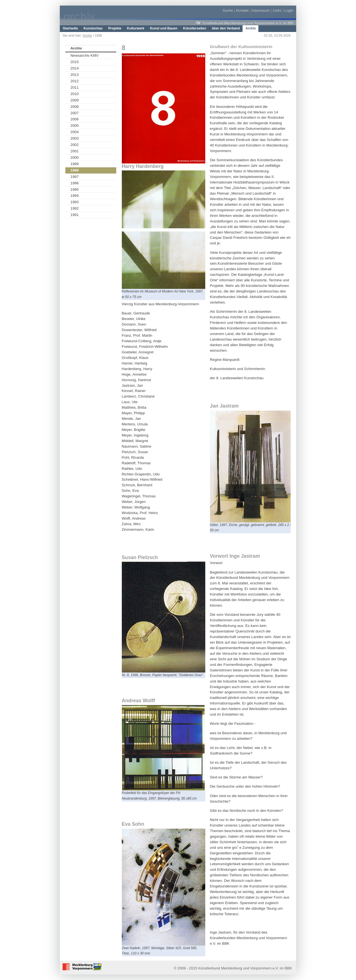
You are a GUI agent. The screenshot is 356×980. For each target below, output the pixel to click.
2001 (75, 151)
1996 (75, 183)
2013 (75, 75)
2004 (75, 132)
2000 (75, 157)
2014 (75, 68)
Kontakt (242, 10)
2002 (75, 145)
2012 (75, 81)
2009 (75, 100)
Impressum (261, 10)
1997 (75, 177)
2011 (75, 87)
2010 (75, 94)
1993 (75, 202)
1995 (75, 189)
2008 (75, 107)
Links (277, 10)
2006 (75, 119)
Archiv (87, 36)
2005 (75, 126)
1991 (75, 215)
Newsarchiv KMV (84, 55)
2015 (75, 62)
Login (289, 10)
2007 (75, 113)
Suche (228, 10)
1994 (75, 196)
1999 (75, 164)
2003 (75, 138)
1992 (75, 208)
